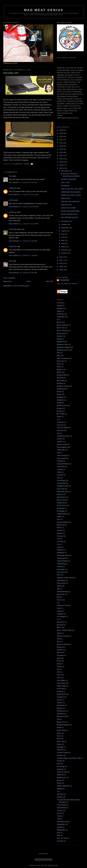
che (58, 433)
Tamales (60, 797)
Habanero (60, 550)
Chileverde (61, 450)
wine (59, 833)
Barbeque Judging (63, 347)
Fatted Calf (61, 525)
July (63, 234)
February (65, 250)
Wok (58, 835)
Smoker (60, 755)
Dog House (61, 497)
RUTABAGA (65, 186)
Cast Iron (60, 425)
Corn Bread (61, 480)
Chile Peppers (62, 447)
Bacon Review (62, 331)
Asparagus (61, 317)
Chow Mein (61, 467)
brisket (59, 403)
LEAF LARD (65, 182)
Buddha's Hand (62, 405)
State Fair (60, 775)
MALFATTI (61, 622)
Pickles (59, 666)
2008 (61, 270)
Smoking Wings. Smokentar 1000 (69, 758)
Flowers (60, 533)
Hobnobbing (61, 564)
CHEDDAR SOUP (63, 436)
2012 (61, 257)
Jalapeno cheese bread (65, 578)
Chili (58, 453)
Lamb (59, 608)
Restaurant (61, 716)
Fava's (59, 528)
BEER (59, 372)
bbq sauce (61, 361)
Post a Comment (9, 278)
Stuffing (60, 789)
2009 (61, 267)
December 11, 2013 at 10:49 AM (23, 207)
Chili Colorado (62, 455)
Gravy (59, 547)
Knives (59, 600)
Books (59, 392)
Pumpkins (60, 697)
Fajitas (59, 516)
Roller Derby (61, 730)
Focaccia (60, 536)
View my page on (44, 865)
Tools (59, 813)
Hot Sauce (61, 572)
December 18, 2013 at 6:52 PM (23, 273)
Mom (59, 641)
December (65, 171)
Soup (59, 764)
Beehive (60, 369)
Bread (59, 394)
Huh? (59, 575)
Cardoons (60, 422)
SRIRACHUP (65, 198)
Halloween (61, 553)
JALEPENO (61, 580)
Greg (11, 176)
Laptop (59, 611)
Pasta (59, 658)
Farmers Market (63, 522)
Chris (11, 261)
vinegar (60, 827)
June (63, 237)
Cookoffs (60, 475)
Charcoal (60, 430)
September (65, 228)
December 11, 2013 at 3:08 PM (23, 241)
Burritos (60, 411)
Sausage (60, 747)
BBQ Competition (63, 358)
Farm (59, 519)
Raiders (60, 703)
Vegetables (61, 824)
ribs (58, 719)
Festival (60, 530)
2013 (61, 168)
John (59, 589)
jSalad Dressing (62, 592)
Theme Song (61, 805)
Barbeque (60, 342)
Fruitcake (60, 542)
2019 (61, 149)
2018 (61, 152)
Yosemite (60, 841)
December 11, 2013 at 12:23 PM (23, 224)
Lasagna (60, 614)
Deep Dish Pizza (63, 492)
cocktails (60, 469)
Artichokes (61, 314)
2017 (61, 156)
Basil (59, 353)
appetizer (60, 308)
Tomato (60, 810)
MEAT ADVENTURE (64, 630)
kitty (58, 597)
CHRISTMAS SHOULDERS (71, 192)
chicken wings (62, 444)
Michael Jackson (63, 636)
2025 (61, 130)
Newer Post (7, 281)
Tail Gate (60, 794)
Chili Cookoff (61, 458)
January (64, 253)
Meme (59, 633)
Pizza (59, 675)
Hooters (60, 567)
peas (59, 664)
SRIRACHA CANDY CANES (71, 195)
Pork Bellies (61, 680)
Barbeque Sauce (63, 350)
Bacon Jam (61, 328)
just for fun (61, 594)
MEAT (59, 628)
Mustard (60, 647)
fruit (58, 539)
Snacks (60, 761)
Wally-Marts (61, 830)
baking (59, 339)
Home (29, 281)
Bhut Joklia (61, 381)
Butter (59, 417)
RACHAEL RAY (66, 205)
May (63, 240)
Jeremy (60, 586)
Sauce (59, 744)
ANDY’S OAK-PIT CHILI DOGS (72, 189)
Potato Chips (61, 686)
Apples (59, 311)
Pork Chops (61, 683)
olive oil (60, 653)
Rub (58, 736)
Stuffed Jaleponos (63, 786)
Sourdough (61, 766)
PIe (58, 669)
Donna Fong (61, 500)
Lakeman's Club (63, 605)
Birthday (60, 383)
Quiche (59, 700)
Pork (59, 678)
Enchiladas (61, 511)
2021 (61, 143)
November (65, 221)
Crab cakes (61, 489)
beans (59, 364)
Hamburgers (61, 558)
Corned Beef (61, 483)
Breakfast (60, 397)
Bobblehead (61, 389)
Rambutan (61, 705)
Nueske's (60, 650)
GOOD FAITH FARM (68, 208)
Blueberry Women (63, 386)
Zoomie (11, 200)
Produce (60, 691)
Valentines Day (62, 822)
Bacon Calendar (63, 325)
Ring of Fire (61, 722)
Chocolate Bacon (63, 464)
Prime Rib (60, 689)
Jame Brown (61, 583)
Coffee (59, 472)
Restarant (60, 714)
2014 (61, 165)
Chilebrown (13, 188)
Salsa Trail (61, 741)
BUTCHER (61, 414)
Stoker (59, 783)
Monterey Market (63, 644)
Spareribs (60, 769)
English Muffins (62, 514)
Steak (59, 780)
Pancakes (60, 655)
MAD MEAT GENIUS (44, 10)
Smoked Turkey (62, 752)
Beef (59, 367)
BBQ (59, 356)
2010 (61, 263)
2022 (61, 140)
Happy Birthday (62, 561)
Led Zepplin (61, 616)
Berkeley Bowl (62, 375)
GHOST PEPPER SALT (69, 214)
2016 (61, 159)
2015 (61, 162)
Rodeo (59, 727)
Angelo (59, 306)
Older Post (50, 281)
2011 (61, 260)
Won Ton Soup (62, 838)
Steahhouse (61, 778)
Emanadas (61, 508)
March (64, 247)
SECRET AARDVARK (68, 179)
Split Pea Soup (62, 772)
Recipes (60, 708)
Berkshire (60, 378)
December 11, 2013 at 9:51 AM (23, 182)
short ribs (60, 750)
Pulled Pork (61, 694)
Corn (59, 478)
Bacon (59, 322)
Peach (59, 661)
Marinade (60, 625)
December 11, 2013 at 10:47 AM (23, 195)
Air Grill (60, 303)
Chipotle (60, 461)
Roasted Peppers (63, 725)
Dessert (60, 494)
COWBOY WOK (63, 486)
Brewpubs (60, 400)
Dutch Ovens (61, 505)
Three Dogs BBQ (15, 229)
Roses (59, 733)
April (63, 244)
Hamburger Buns (63, 555)
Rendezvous (61, 711)
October (64, 224)
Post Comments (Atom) (21, 286)
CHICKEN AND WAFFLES (70, 202)
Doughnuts (61, 503)
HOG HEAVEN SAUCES (70, 217)
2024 (61, 133)
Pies (58, 672)
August (64, 231)
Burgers (60, 408)
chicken (60, 442)
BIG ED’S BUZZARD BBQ (70, 211)
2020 (61, 146)
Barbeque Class (63, 344)
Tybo (59, 819)
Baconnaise (61, 333)
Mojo (59, 639)
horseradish (61, 569)
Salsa (59, 739)
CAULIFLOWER (63, 428)
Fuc (58, 544)
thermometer (61, 808)
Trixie (59, 816)
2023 (61, 136)
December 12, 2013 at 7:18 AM (23, 255)
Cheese (60, 439)
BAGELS (60, 336)
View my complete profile (67, 284)
